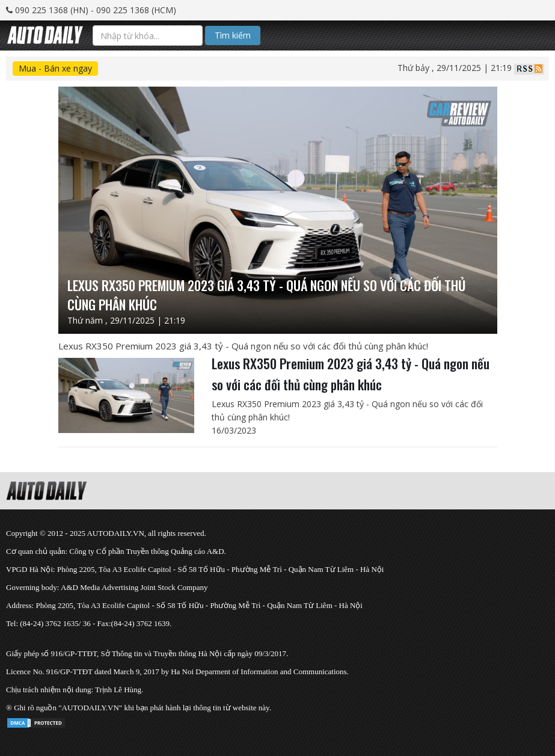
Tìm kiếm (233, 35)
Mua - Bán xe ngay (55, 68)
